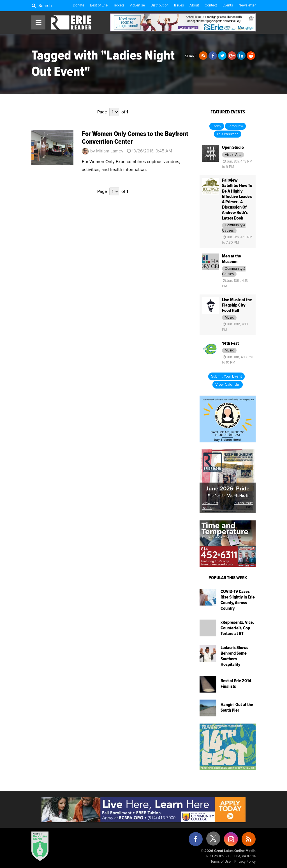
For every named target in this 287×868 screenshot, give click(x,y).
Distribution (159, 5)
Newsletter (247, 5)
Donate (79, 5)
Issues (179, 5)
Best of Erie (99, 5)
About (194, 5)
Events (228, 5)
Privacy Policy (245, 862)
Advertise (137, 5)
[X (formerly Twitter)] (213, 841)
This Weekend (228, 134)
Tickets (119, 5)
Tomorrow (235, 126)
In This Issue (243, 503)
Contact (211, 5)
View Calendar (228, 385)
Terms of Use (221, 862)
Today (217, 126)
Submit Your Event (226, 376)
